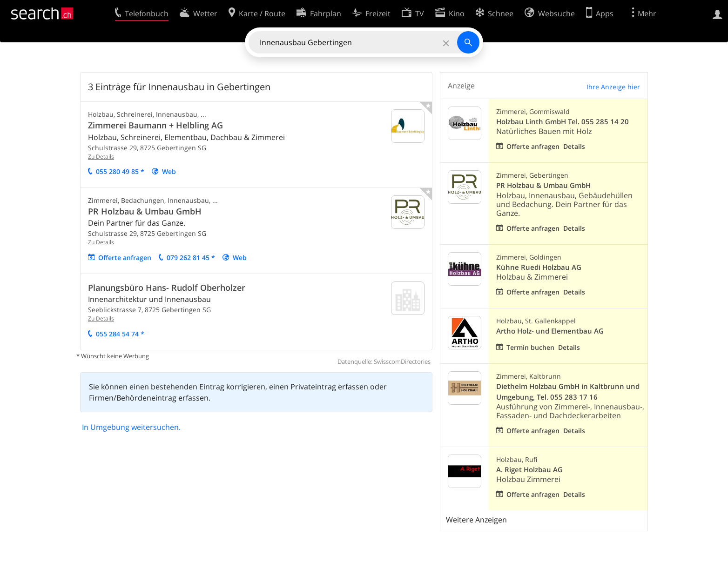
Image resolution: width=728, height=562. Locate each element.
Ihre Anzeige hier (613, 87)
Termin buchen (530, 347)
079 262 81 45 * (191, 258)
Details (574, 146)
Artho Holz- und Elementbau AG (550, 331)
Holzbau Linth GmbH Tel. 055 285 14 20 (563, 122)
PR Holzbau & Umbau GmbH (145, 211)
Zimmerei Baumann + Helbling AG (155, 125)
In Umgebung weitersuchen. (131, 427)
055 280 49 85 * (120, 171)
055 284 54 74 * (120, 334)
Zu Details (101, 157)
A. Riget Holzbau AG (529, 470)
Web (169, 171)
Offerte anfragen (125, 258)
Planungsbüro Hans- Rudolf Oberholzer (167, 288)
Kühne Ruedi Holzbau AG (539, 267)
